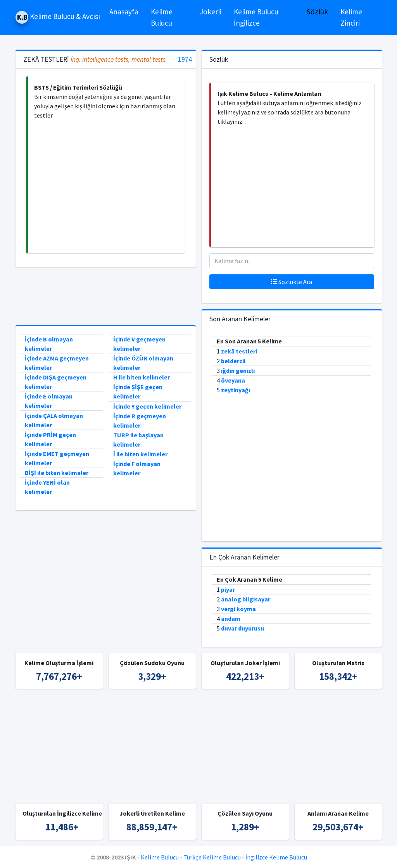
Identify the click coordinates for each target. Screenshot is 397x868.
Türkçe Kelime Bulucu (212, 857)
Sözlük (317, 12)
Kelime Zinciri (351, 17)
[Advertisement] (106, 186)
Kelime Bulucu (162, 17)
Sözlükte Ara (292, 282)
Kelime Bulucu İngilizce (256, 17)
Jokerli (211, 12)
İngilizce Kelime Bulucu (276, 857)
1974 (185, 60)
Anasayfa (124, 12)
